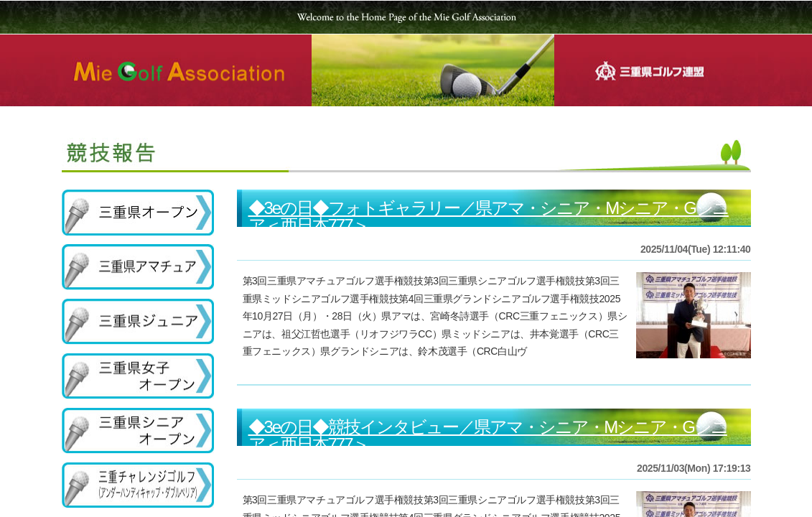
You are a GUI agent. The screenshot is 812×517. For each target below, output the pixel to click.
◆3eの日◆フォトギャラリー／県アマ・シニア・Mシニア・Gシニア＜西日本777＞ (489, 216)
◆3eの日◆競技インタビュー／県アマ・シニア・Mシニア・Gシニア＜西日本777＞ (488, 436)
